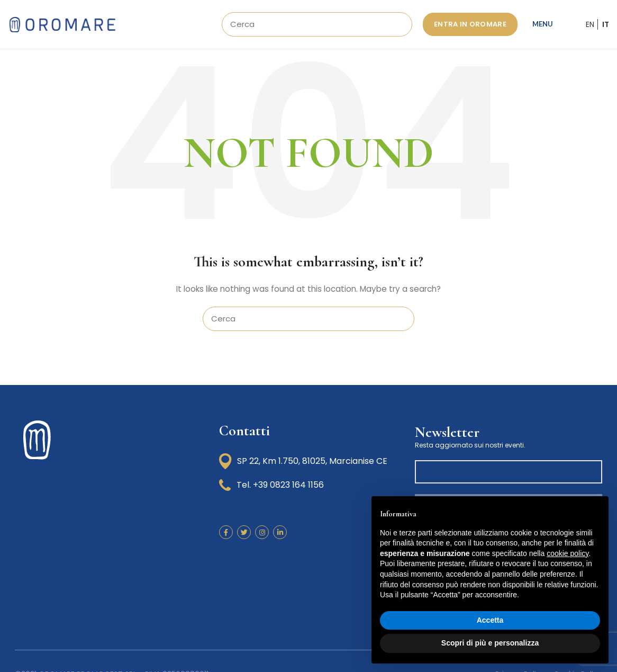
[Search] (317, 28)
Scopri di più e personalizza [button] (490, 643)
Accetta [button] (490, 620)
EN (590, 28)
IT (606, 28)
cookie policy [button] (568, 553)
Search (398, 28)
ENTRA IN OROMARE (470, 27)
